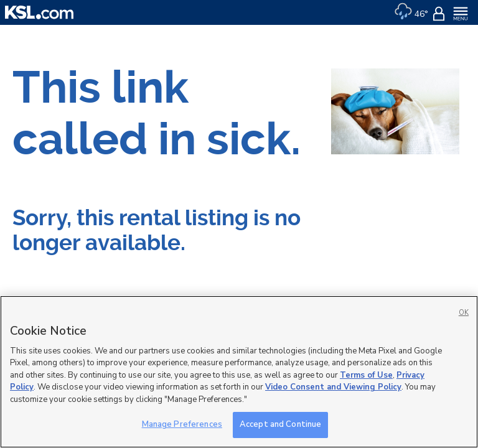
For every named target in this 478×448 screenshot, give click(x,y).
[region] (239, 372)
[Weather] (411, 12)
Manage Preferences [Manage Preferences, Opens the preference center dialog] (182, 424)
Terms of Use (366, 375)
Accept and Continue (280, 424)
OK (464, 313)
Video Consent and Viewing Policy (333, 387)
